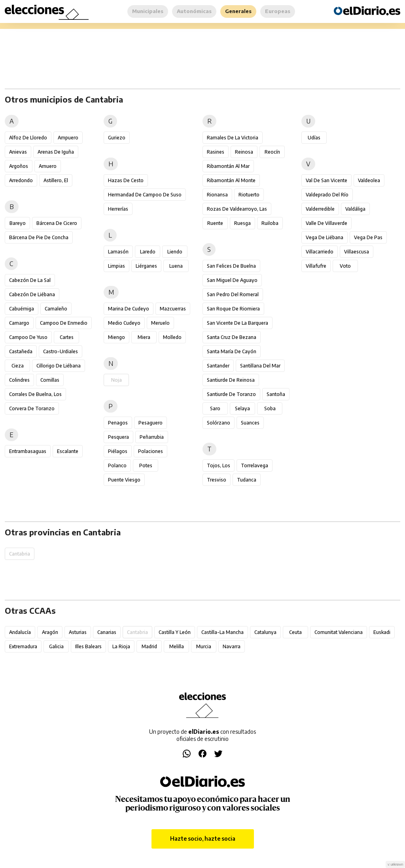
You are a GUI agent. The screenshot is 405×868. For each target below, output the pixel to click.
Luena (176, 266)
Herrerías (118, 209)
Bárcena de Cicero (57, 223)
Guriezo (117, 138)
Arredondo (21, 180)
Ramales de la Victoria (233, 138)
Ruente (215, 223)
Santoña (276, 394)
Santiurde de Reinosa (231, 380)
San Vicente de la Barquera (238, 323)
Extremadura (23, 646)
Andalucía (20, 632)
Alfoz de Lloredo (28, 138)
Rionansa (217, 195)
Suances (250, 423)
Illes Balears (88, 646)
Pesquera (118, 437)
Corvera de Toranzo (32, 408)
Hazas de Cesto (126, 180)
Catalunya (265, 632)
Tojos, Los (219, 465)
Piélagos (118, 451)
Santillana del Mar (260, 366)
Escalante (68, 451)
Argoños (19, 166)
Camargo (19, 323)
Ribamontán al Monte (231, 180)
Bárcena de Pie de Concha (39, 237)
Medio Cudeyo (124, 323)
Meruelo (160, 323)
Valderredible (320, 209)
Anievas (18, 152)
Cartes (67, 337)
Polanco (117, 465)
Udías (314, 138)
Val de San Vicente (326, 180)
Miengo (116, 337)
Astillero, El (56, 180)
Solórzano (219, 423)
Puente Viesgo (124, 480)
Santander (218, 366)
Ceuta (295, 632)
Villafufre (316, 266)
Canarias (107, 632)
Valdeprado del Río (327, 195)
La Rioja (121, 646)
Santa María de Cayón (232, 351)
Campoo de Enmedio (64, 323)
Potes (146, 465)
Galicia (56, 646)
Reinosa (244, 152)
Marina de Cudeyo (129, 309)
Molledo (172, 337)
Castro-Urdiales (61, 351)
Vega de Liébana (325, 237)
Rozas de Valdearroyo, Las (237, 209)
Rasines (216, 152)
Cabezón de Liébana (32, 294)
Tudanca (247, 480)
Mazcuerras (173, 309)
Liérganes (146, 266)
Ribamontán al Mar (228, 166)
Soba (270, 408)
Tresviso (217, 480)
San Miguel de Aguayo (232, 280)
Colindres (19, 380)
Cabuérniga (22, 309)
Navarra (232, 646)
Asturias (78, 632)
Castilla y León (175, 632)
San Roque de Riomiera (233, 309)
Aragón (50, 632)
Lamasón (118, 252)
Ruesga (242, 223)
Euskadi (382, 632)
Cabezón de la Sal (30, 280)
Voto (345, 266)
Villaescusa (357, 252)
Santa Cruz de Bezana (232, 337)
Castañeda (21, 351)
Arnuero (48, 166)
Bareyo (18, 223)
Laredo (148, 252)
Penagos (118, 423)
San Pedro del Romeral (233, 294)
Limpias (116, 266)
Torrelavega (255, 465)
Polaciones (150, 451)
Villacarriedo (320, 252)
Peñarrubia (152, 437)
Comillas (50, 380)
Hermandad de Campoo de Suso (145, 195)
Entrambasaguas (28, 451)
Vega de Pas (368, 237)
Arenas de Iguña (56, 152)
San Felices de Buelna (231, 266)
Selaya (242, 408)
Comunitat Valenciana (339, 632)
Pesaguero (150, 423)
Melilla (177, 646)
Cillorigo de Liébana (59, 366)
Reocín (272, 152)
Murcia (204, 646)
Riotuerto (249, 195)
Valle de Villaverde (326, 223)
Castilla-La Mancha (222, 632)
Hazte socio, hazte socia (203, 838)
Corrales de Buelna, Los (35, 394)
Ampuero (68, 138)
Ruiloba (270, 223)
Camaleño (56, 309)
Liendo (175, 252)
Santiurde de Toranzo (231, 394)
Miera (144, 337)
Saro (215, 408)
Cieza (18, 366)
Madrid (149, 646)
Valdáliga (355, 209)
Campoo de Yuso (28, 337)
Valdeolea (369, 180)
